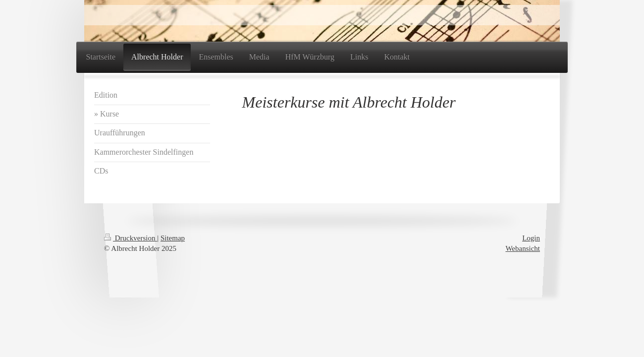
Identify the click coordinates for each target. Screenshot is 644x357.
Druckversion (131, 238)
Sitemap (173, 238)
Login (531, 238)
